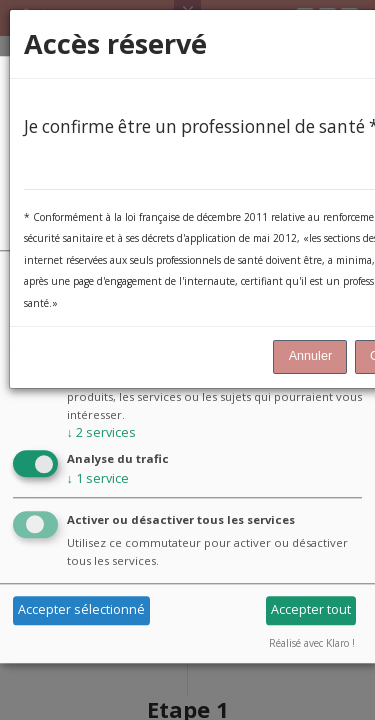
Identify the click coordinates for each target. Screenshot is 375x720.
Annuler (310, 356)
